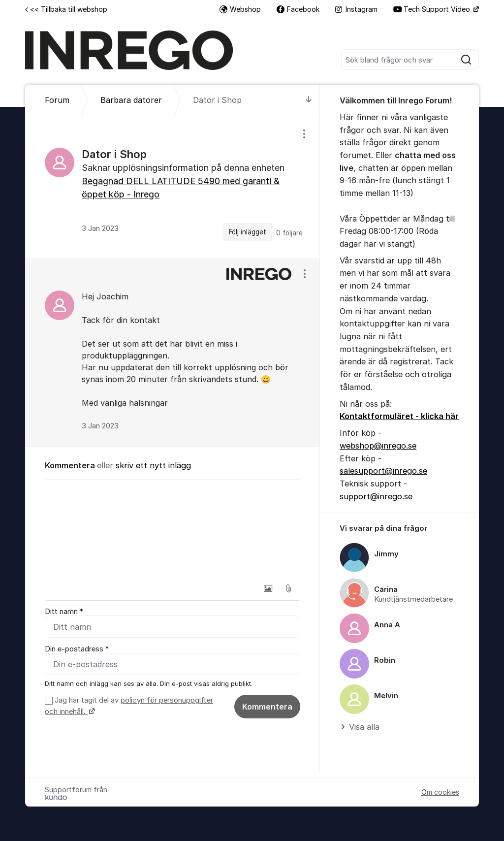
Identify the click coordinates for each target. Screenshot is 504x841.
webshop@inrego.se (378, 446)
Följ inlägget (248, 232)
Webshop (240, 9)
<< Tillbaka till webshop (66, 9)
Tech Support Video (433, 9)
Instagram (356, 9)
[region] (173, 187)
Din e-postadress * (77, 649)
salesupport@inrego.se (383, 471)
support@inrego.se (376, 496)
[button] (268, 588)
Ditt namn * (64, 612)
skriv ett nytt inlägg (153, 465)
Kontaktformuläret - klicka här (399, 416)
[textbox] (173, 529)
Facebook (298, 9)
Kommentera (267, 707)
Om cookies (440, 792)
